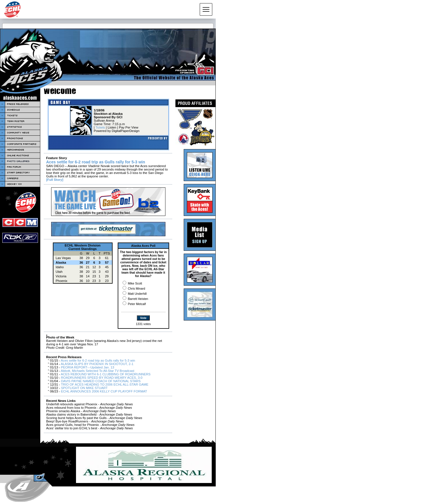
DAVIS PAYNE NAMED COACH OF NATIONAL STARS (101, 381)
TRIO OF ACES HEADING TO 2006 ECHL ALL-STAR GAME (105, 384)
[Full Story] (55, 180)
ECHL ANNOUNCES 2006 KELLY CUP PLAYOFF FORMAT (104, 391)
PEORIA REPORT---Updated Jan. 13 (87, 367)
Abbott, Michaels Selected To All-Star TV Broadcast (98, 371)
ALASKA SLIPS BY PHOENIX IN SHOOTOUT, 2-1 (97, 364)
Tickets (100, 127)
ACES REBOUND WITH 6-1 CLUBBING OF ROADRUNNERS (106, 374)
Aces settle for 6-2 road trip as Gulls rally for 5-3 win (98, 360)
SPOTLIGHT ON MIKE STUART (84, 388)
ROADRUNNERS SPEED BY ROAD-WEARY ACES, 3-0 (102, 378)
